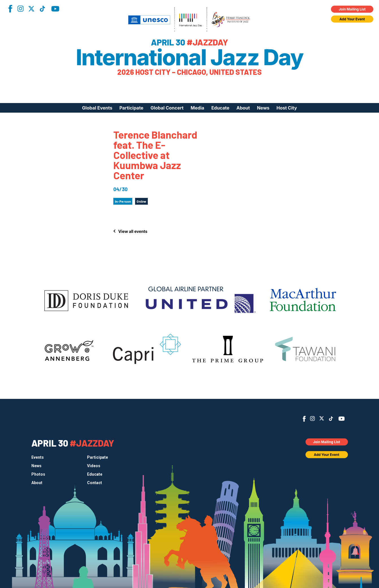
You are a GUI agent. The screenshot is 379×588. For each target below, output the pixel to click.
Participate (131, 108)
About (243, 108)
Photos (38, 474)
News (263, 108)
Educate (220, 108)
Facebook (10, 9)
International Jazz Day (189, 57)
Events (38, 457)
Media (197, 108)
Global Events (97, 108)
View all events (133, 231)
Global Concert (167, 108)
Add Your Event (352, 19)
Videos (94, 466)
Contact (95, 483)
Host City (287, 108)
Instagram (20, 9)
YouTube (55, 9)
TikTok (42, 9)
